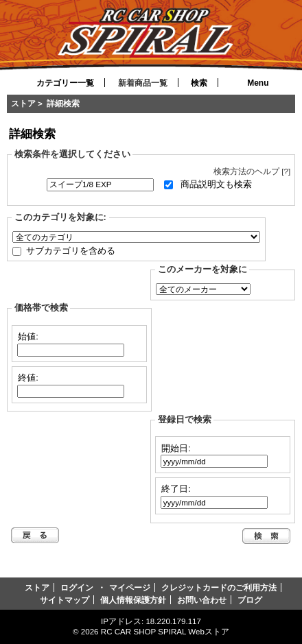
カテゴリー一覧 (65, 83)
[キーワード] (100, 185)
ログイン (77, 587)
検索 (199, 83)
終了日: (176, 489)
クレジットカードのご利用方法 (219, 587)
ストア (23, 103)
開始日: (176, 448)
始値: (28, 336)
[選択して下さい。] (136, 237)
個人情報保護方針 (133, 600)
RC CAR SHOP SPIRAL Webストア (165, 631)
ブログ (250, 600)
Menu (258, 83)
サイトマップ (65, 600)
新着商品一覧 (143, 83)
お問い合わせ (202, 600)
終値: (28, 377)
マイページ (130, 587)
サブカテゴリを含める (71, 250)
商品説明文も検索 (216, 184)
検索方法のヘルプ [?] (252, 171)
